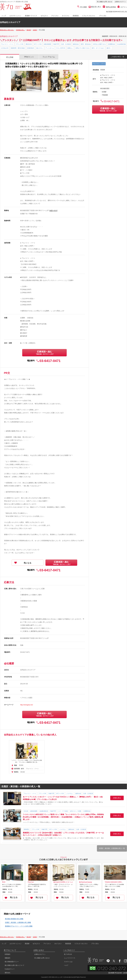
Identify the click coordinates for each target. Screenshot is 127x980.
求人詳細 (10, 57)
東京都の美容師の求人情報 (14, 919)
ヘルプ (66, 965)
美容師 (27, 944)
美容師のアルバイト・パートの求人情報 (19, 926)
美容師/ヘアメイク (31, 16)
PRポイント (29, 57)
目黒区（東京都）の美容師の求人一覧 (112, 848)
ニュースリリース (70, 958)
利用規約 (7, 954)
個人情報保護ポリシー (12, 962)
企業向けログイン (120, 2)
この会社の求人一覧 (117, 57)
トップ (4, 16)
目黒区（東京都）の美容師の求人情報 (18, 923)
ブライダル (103, 16)
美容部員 (76, 16)
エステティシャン (15, 16)
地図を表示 (53, 211)
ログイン (122, 7)
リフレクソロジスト (89, 16)
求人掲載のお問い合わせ (105, 2)
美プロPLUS (68, 954)
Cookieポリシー (10, 969)
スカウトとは (68, 962)
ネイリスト (66, 16)
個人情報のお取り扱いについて (14, 965)
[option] (27, 757)
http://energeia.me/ (27, 705)
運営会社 (7, 973)
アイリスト (55, 16)
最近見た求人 (96, 7)
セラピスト (44, 16)
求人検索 (82, 7)
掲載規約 (7, 958)
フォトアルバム (49, 57)
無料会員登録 (109, 7)
